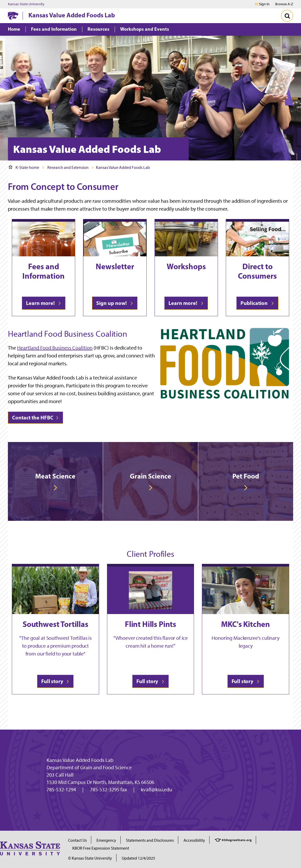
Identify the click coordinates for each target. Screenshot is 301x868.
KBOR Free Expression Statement (101, 848)
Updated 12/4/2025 (138, 858)
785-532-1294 (61, 789)
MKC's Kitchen (246, 624)
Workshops (186, 266)
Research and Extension (68, 167)
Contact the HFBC (35, 417)
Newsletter (115, 266)
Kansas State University (26, 4)
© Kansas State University (90, 858)
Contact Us (77, 840)
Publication (257, 303)
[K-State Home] (13, 16)
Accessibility (194, 840)
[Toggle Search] (287, 16)
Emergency (106, 840)
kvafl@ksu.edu (157, 789)
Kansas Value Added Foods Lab (72, 15)
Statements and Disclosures (150, 840)
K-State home (24, 167)
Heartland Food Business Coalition (55, 348)
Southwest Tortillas (55, 624)
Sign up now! (115, 303)
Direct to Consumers (257, 271)
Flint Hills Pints (150, 624)
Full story (55, 681)
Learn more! (44, 303)
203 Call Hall (60, 775)
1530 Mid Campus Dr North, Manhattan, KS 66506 (100, 782)
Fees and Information (44, 271)
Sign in (264, 4)
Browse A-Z (284, 4)
